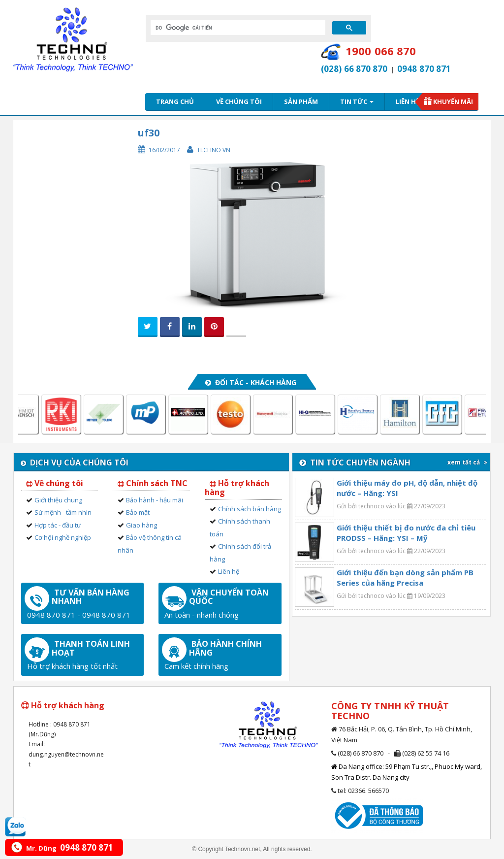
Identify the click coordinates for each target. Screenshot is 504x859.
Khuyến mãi (453, 101)
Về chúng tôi (239, 101)
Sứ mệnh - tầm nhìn (63, 512)
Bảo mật (138, 512)
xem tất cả (467, 462)
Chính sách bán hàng (250, 509)
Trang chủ (175, 101)
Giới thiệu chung (58, 500)
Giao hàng (142, 525)
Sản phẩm (301, 101)
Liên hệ (408, 101)
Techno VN (214, 150)
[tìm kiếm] (237, 28)
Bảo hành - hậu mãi (155, 500)
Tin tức (357, 101)
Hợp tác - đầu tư (58, 525)
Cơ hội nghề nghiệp (63, 537)
